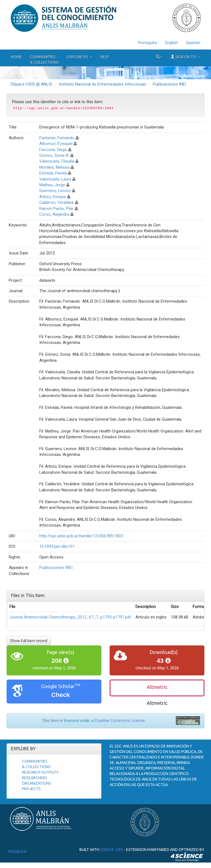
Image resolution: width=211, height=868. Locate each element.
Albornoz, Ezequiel (56, 144)
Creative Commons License (120, 721)
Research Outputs (40, 772)
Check (61, 695)
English (171, 43)
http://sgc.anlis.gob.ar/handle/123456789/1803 (81, 536)
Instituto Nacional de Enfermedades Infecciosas (102, 84)
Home (16, 57)
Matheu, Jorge (52, 185)
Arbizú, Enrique (53, 197)
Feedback (17, 851)
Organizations (37, 783)
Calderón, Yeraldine (57, 202)
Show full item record (29, 641)
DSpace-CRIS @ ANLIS (31, 84)
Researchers (34, 778)
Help (105, 57)
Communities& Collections (44, 59)
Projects (31, 789)
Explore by (79, 57)
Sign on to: (185, 57)
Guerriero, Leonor (55, 191)
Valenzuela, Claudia (57, 161)
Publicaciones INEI (169, 84)
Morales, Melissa (54, 167)
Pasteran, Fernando (57, 138)
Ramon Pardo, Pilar (56, 209)
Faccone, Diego (53, 150)
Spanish (193, 43)
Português (148, 43)
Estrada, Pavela (53, 173)
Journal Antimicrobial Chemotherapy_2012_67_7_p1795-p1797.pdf (70, 617)
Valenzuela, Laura (55, 179)
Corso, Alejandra (54, 214)
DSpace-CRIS (112, 850)
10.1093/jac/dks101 (57, 546)
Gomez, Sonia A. (54, 155)
